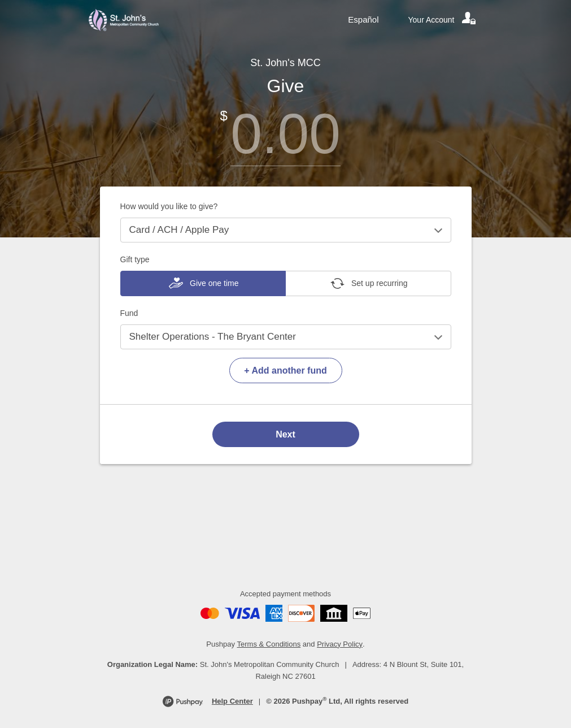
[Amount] (286, 134)
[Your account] (443, 20)
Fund (129, 313)
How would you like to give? (169, 206)
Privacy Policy (340, 644)
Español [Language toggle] (363, 19)
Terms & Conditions (269, 644)
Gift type (135, 259)
